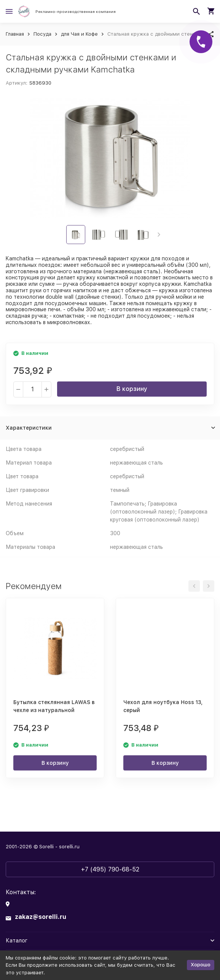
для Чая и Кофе (79, 34)
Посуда (42, 34)
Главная (15, 34)
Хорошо (201, 965)
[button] (159, 235)
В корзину (132, 389)
